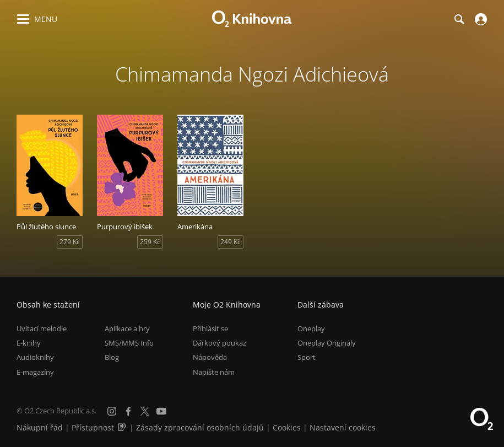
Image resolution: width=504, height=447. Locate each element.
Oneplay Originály (327, 343)
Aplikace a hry (127, 328)
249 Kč (231, 242)
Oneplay (311, 328)
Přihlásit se (210, 328)
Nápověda (210, 357)
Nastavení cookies (343, 427)
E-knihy (29, 343)
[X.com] (145, 411)
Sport (307, 357)
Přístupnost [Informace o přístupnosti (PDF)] (93, 427)
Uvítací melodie (42, 328)
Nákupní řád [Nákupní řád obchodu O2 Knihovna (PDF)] (40, 427)
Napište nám (214, 372)
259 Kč (150, 242)
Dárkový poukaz (220, 343)
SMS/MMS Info (129, 343)
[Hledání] (459, 19)
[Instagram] (112, 411)
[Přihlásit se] (479, 19)
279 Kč (70, 242)
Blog (112, 357)
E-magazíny (35, 372)
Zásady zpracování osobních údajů (200, 427)
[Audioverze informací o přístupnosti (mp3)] (123, 427)
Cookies (287, 427)
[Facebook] (128, 411)
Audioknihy (35, 357)
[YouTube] (161, 411)
